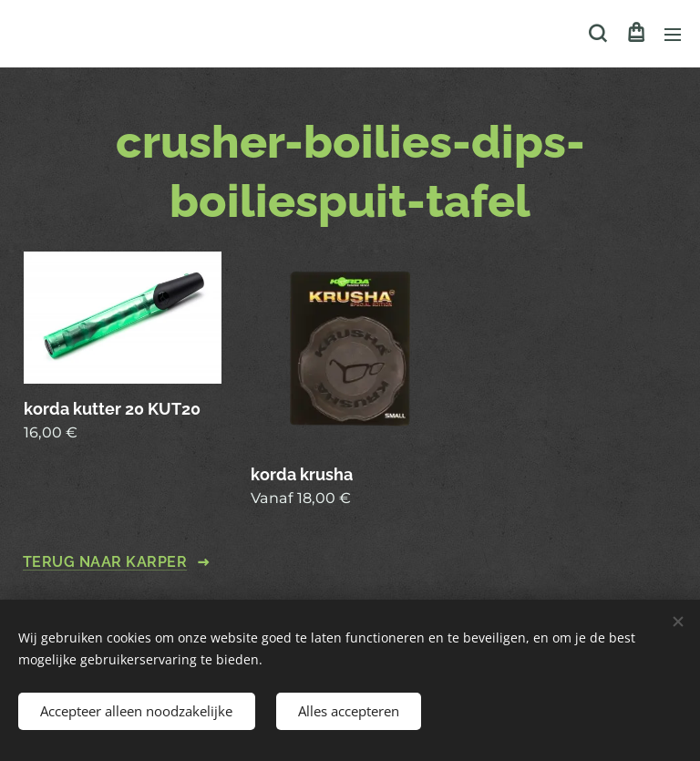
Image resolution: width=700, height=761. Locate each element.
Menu (673, 35)
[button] (597, 34)
